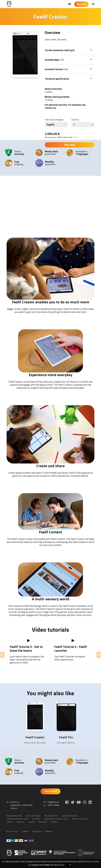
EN (70, 4)
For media (37, 831)
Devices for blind (80, 819)
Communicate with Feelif (17, 819)
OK (70, 865)
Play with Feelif (51, 816)
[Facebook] (67, 802)
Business (43, 822)
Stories (10, 822)
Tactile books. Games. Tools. (56, 819)
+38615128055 (53, 805)
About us (21, 822)
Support (32, 822)
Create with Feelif (69, 816)
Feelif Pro (66, 737)
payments (50, 163)
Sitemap (49, 831)
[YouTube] (79, 802)
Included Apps (54, 60)
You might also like (51, 693)
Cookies (25, 831)
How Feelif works (14, 816)
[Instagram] (85, 802)
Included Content (56, 69)
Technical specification (57, 79)
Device (19, 153)
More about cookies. (58, 865)
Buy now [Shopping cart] (81, 4)
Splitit (75, 137)
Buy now (70, 145)
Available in (82, 153)
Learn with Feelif (33, 816)
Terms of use (12, 831)
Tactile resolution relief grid (60, 50)
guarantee (51, 153)
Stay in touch (51, 791)
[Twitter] (73, 802)
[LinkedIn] (90, 802)
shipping (19, 163)
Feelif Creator (35, 737)
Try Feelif (36, 819)
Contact (54, 822)
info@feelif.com (53, 802)
